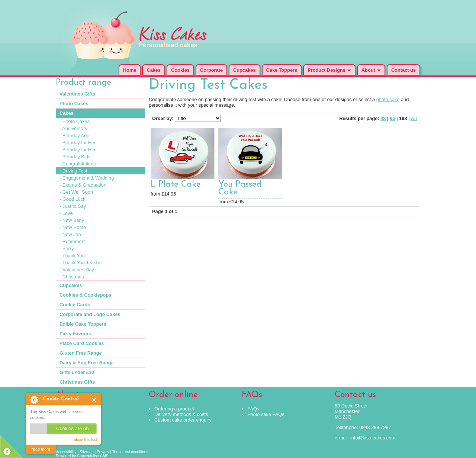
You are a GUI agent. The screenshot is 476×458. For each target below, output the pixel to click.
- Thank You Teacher (81, 263)
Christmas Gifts (77, 382)
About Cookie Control (34, 400)
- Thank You (72, 256)
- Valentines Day (77, 270)
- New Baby (72, 220)
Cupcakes (244, 70)
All (414, 118)
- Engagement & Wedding (87, 178)
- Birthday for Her (78, 143)
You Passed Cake (240, 188)
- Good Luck (73, 199)
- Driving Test (73, 171)
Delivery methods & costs (181, 414)
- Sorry (67, 249)
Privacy (103, 452)
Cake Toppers (282, 70)
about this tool (86, 440)
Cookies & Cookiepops (85, 295)
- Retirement (73, 241)
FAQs (253, 409)
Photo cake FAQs (266, 414)
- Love (66, 213)
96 (392, 118)
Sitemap (87, 452)
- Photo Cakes (75, 121)
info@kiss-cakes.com (373, 438)
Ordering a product (174, 409)
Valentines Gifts (77, 94)
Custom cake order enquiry (183, 420)
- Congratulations (78, 164)
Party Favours (75, 334)
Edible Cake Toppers (83, 324)
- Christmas (72, 277)
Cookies (180, 70)
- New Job (70, 234)
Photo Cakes (74, 104)
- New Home (73, 227)
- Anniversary (73, 128)
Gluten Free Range (81, 353)
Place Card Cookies (82, 343)
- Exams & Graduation (83, 185)
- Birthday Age (74, 136)
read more (41, 449)
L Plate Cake (176, 185)
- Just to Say (73, 206)
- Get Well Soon (76, 192)
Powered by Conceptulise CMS (82, 456)
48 (383, 118)
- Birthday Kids (75, 157)
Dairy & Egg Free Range (87, 363)
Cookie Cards (75, 305)
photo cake (388, 99)
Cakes (154, 70)
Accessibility (66, 452)
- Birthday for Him (78, 150)
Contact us (403, 70)
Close (94, 400)
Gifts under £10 (77, 372)
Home (130, 70)
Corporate (211, 70)
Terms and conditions (130, 452)
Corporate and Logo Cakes (90, 314)
